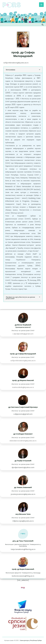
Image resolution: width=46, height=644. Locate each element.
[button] (23, 70)
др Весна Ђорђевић (23, 325)
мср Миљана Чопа (23, 514)
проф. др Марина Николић (23, 380)
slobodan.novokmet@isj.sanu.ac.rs (23, 441)
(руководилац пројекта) (23, 327)
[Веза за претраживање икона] (43, 24)
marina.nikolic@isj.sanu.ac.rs (23, 387)
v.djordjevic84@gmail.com (23, 334)
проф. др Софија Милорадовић (23, 354)
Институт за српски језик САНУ (23, 331)
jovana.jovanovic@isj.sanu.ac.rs (23, 494)
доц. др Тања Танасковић (23, 541)
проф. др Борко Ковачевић (23, 569)
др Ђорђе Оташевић (23, 461)
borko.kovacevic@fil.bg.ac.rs (23, 576)
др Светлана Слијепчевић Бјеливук (23, 407)
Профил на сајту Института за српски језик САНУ (20, 298)
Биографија (11, 70)
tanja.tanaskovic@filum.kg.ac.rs (23, 549)
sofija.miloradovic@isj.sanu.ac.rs (16, 63)
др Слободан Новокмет (23, 434)
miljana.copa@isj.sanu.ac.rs (23, 521)
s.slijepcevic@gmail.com (23, 414)
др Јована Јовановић (23, 487)
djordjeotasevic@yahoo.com (23, 468)
